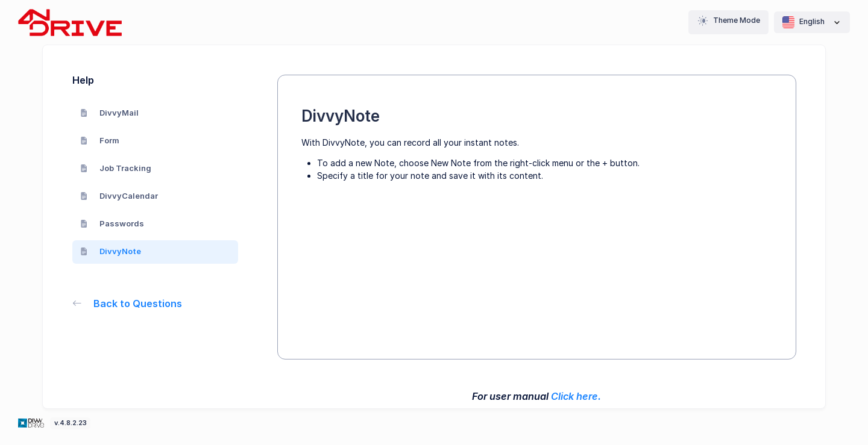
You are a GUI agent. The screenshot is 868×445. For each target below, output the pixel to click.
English (812, 22)
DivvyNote (111, 251)
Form (100, 140)
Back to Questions (127, 303)
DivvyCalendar (119, 196)
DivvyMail (110, 113)
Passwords (112, 223)
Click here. (576, 396)
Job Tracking (116, 168)
